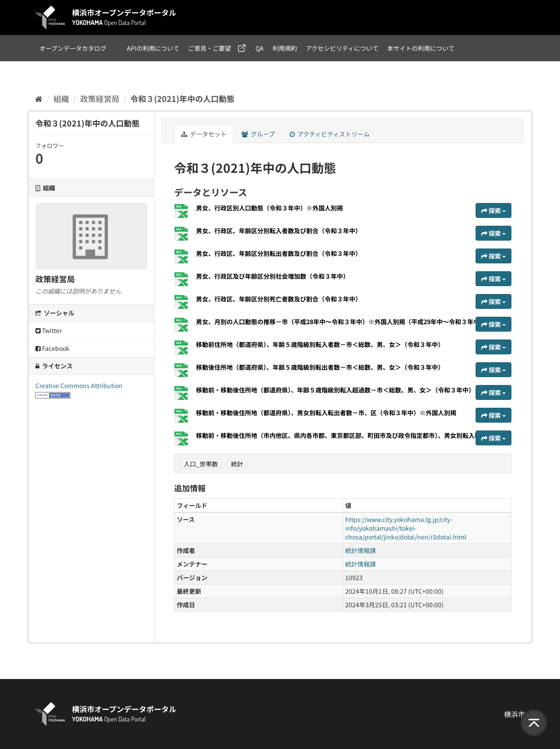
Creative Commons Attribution (79, 385)
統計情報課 (360, 550)
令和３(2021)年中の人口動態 (182, 98)
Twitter (49, 330)
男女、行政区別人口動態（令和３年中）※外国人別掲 (269, 208)
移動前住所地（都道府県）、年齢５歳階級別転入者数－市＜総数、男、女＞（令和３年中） (320, 344)
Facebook (52, 348)
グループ (258, 134)
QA (260, 48)
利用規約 (285, 48)
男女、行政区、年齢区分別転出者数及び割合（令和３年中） (279, 253)
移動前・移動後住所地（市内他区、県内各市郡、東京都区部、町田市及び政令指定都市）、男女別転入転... (342, 435)
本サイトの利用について (421, 48)
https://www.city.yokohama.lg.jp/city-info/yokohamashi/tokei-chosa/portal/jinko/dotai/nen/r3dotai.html (406, 528)
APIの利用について (153, 48)
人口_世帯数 (201, 464)
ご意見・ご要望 (210, 48)
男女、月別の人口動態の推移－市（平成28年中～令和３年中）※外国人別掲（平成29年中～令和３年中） (341, 322)
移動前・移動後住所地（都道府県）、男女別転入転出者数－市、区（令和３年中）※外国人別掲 (326, 413)
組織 (61, 98)
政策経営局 (100, 98)
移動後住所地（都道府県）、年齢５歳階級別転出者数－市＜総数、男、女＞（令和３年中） (320, 367)
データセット (204, 134)
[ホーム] (39, 98)
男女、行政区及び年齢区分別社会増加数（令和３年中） (273, 276)
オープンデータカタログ (73, 48)
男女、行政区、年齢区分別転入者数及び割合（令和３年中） (279, 231)
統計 (237, 464)
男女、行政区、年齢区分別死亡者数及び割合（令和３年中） (279, 299)
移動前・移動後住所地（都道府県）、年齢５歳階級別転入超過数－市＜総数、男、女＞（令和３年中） (335, 390)
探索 (493, 210)
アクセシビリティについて (342, 48)
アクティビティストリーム (330, 134)
